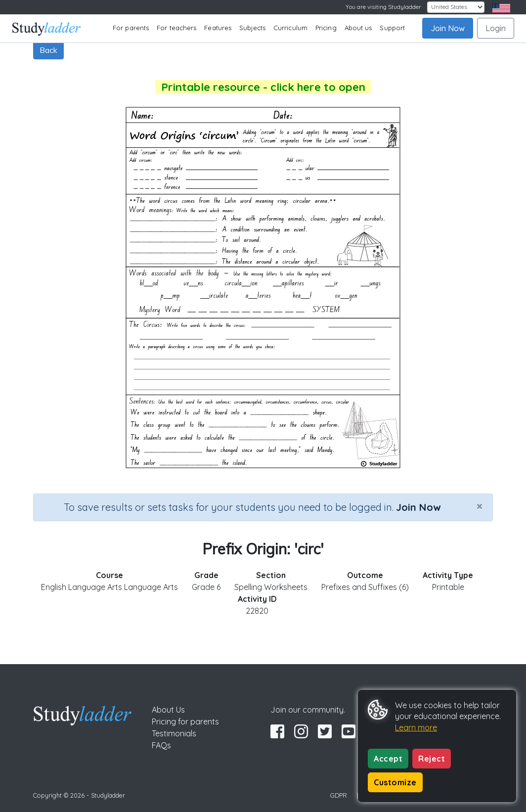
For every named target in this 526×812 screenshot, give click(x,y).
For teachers (176, 28)
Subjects (252, 28)
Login (496, 28)
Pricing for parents (185, 722)
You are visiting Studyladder (383, 7)
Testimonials (174, 733)
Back (48, 50)
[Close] (480, 506)
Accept (388, 759)
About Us (168, 710)
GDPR (339, 795)
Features (218, 28)
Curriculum (290, 28)
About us (358, 28)
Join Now (448, 28)
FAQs (161, 745)
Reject (432, 759)
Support (392, 28)
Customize (395, 782)
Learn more (416, 727)
